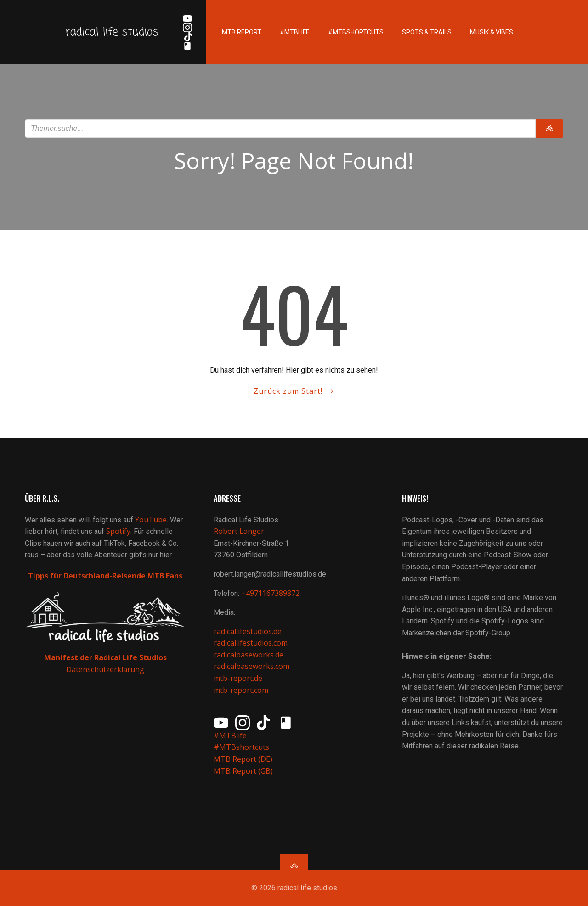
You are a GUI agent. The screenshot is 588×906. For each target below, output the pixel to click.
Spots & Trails (427, 32)
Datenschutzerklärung (105, 669)
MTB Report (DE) (243, 759)
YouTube (151, 520)
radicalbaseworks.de (249, 655)
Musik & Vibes (492, 32)
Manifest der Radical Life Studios (105, 657)
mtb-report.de (238, 678)
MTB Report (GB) (244, 771)
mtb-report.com (241, 690)
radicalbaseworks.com (252, 666)
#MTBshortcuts (356, 32)
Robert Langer (239, 531)
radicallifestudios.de (248, 631)
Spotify (118, 531)
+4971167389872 (270, 593)
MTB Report (242, 32)
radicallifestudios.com (251, 643)
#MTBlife (295, 32)
